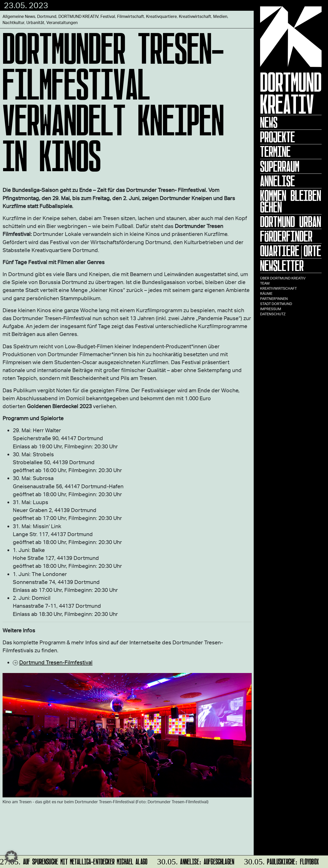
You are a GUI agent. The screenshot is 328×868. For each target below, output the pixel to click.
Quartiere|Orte (291, 251)
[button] (11, 857)
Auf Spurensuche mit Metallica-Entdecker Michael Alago (74, 861)
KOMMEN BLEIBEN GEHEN (291, 201)
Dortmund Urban (291, 222)
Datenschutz (273, 314)
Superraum (280, 166)
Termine (275, 151)
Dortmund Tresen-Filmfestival (56, 662)
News (269, 122)
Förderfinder (286, 236)
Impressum (271, 309)
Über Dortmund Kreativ (283, 278)
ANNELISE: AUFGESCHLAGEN (195, 861)
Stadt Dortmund (276, 304)
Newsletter (282, 266)
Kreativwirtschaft (278, 288)
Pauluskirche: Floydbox (281, 861)
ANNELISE (278, 181)
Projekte (278, 137)
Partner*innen (274, 299)
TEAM (265, 283)
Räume (266, 293)
